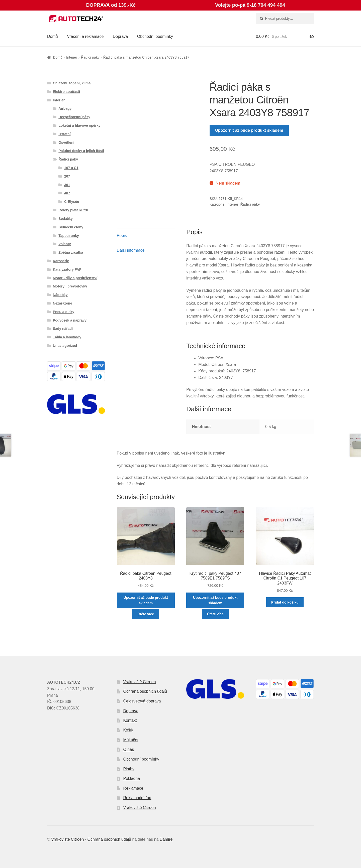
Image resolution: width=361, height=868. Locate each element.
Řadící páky (90, 57)
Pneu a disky (64, 312)
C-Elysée (72, 202)
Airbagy (65, 108)
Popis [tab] (122, 236)
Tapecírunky (69, 236)
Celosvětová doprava (142, 701)
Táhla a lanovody (67, 337)
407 (67, 193)
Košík (128, 730)
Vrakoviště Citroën (139, 682)
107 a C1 (71, 168)
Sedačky (66, 219)
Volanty (65, 244)
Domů (53, 36)
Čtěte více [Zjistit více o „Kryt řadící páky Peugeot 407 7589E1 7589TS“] (215, 614)
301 (67, 185)
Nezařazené (63, 303)
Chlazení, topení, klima (72, 83)
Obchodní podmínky (155, 36)
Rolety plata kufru (73, 210)
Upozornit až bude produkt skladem (249, 130)
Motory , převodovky (70, 286)
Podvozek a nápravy (70, 320)
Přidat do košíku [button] (285, 602)
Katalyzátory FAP (67, 269)
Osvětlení (66, 142)
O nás (128, 749)
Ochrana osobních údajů (145, 691)
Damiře (166, 839)
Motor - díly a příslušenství (75, 278)
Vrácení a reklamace (85, 36)
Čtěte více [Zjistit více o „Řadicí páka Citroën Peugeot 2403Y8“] (146, 614)
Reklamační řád (137, 798)
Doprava (120, 36)
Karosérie (61, 261)
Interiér (72, 57)
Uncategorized (65, 346)
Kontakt (130, 720)
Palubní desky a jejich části (81, 151)
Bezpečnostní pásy (74, 117)
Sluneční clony (71, 227)
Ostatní (64, 134)
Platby (129, 769)
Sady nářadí (63, 329)
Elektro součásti (66, 92)
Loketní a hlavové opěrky (79, 125)
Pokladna (131, 778)
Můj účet (131, 740)
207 (67, 176)
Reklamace (133, 788)
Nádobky (60, 295)
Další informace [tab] (131, 250)
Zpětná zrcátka (71, 252)
